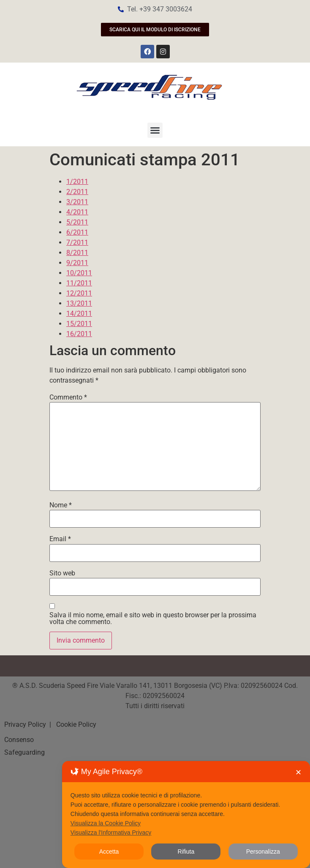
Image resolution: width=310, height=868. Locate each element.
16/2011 (79, 334)
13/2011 (79, 303)
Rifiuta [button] (186, 852)
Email (60, 539)
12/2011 (79, 293)
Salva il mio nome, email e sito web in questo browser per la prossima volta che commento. (153, 619)
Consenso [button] (19, 740)
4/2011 (77, 212)
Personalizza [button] (263, 852)
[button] (155, 130)
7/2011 (77, 242)
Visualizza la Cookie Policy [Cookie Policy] (106, 823)
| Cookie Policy (72, 724)
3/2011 (77, 202)
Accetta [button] (109, 852)
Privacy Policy (26, 724)
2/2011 (77, 192)
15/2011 (79, 324)
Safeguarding (24, 752)
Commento (68, 397)
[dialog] (186, 815)
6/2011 (77, 232)
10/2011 (79, 273)
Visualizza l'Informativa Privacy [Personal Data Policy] (111, 832)
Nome (61, 505)
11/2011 (79, 283)
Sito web (62, 573)
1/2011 (77, 182)
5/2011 (77, 222)
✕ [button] (298, 772)
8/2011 (77, 253)
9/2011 (77, 263)
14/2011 (79, 314)
